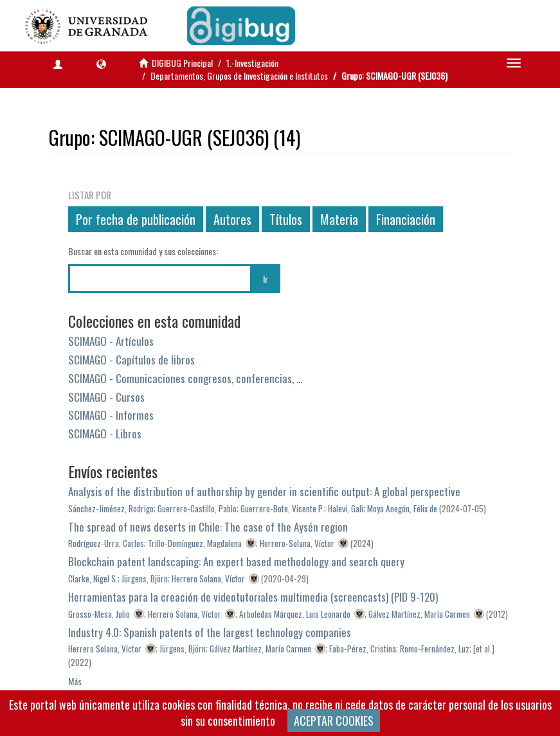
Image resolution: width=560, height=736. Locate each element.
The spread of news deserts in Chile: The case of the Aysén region (208, 527)
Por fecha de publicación (136, 219)
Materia (339, 219)
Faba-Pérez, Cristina (363, 649)
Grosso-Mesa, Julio (99, 614)
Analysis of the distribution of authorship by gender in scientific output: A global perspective (264, 491)
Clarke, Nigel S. (93, 579)
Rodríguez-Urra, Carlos (106, 543)
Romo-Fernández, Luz (435, 649)
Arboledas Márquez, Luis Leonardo (295, 614)
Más (75, 681)
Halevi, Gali (346, 508)
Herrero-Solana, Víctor (297, 543)
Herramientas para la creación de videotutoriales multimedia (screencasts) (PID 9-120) (253, 597)
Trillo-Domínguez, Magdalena (195, 543)
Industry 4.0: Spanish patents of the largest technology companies (210, 632)
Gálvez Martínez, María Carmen (419, 614)
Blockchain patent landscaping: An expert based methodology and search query (236, 561)
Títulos (286, 219)
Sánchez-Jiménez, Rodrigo (111, 508)
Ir (266, 279)
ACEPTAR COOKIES (334, 721)
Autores (232, 219)
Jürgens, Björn (145, 579)
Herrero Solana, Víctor (208, 579)
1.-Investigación (252, 63)
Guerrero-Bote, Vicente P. (282, 508)
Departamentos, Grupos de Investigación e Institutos (239, 76)
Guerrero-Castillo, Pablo (197, 508)
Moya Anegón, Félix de (402, 508)
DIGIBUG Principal (182, 63)
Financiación (406, 219)
